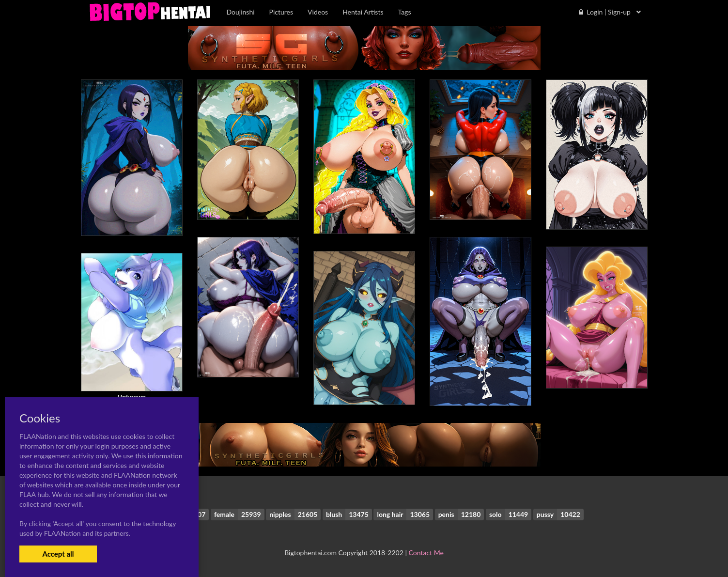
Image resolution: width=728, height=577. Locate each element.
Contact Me (426, 553)
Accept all (58, 554)
